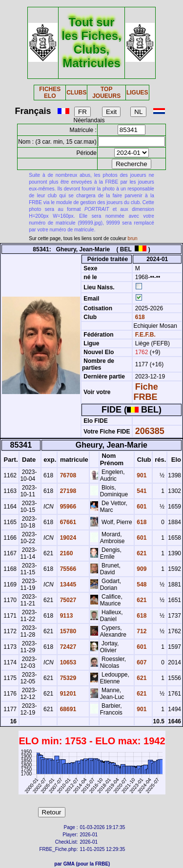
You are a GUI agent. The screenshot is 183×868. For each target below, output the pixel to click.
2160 (65, 553)
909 (141, 569)
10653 (67, 662)
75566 (67, 569)
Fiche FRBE (145, 392)
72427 (67, 647)
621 (141, 553)
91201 (67, 694)
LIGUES (137, 93)
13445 (67, 585)
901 (141, 475)
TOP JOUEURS (106, 93)
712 (141, 631)
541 (141, 491)
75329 (67, 678)
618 (139, 317)
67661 (67, 522)
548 (141, 585)
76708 (67, 475)
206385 (150, 431)
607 (141, 662)
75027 (67, 600)
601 (141, 507)
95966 (67, 507)
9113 (65, 616)
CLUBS (76, 93)
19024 (67, 538)
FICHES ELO (50, 93)
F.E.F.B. (145, 335)
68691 (67, 709)
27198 (67, 491)
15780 (67, 631)
